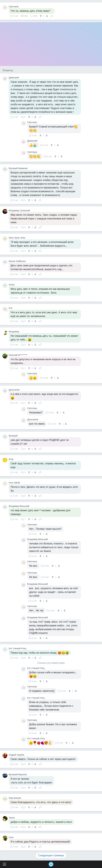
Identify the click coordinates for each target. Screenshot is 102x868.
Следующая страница (51, 855)
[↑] (41, 16)
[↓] (47, 16)
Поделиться (52, 16)
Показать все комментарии (51, 663)
